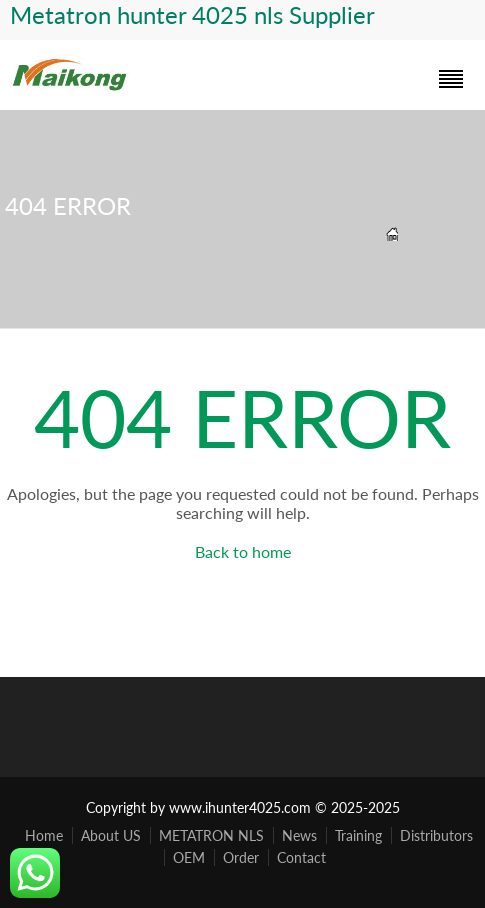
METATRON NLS (211, 835)
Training (358, 835)
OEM (189, 857)
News (299, 835)
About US (111, 835)
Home (44, 835)
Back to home (243, 551)
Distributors (436, 835)
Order (241, 857)
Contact (301, 857)
